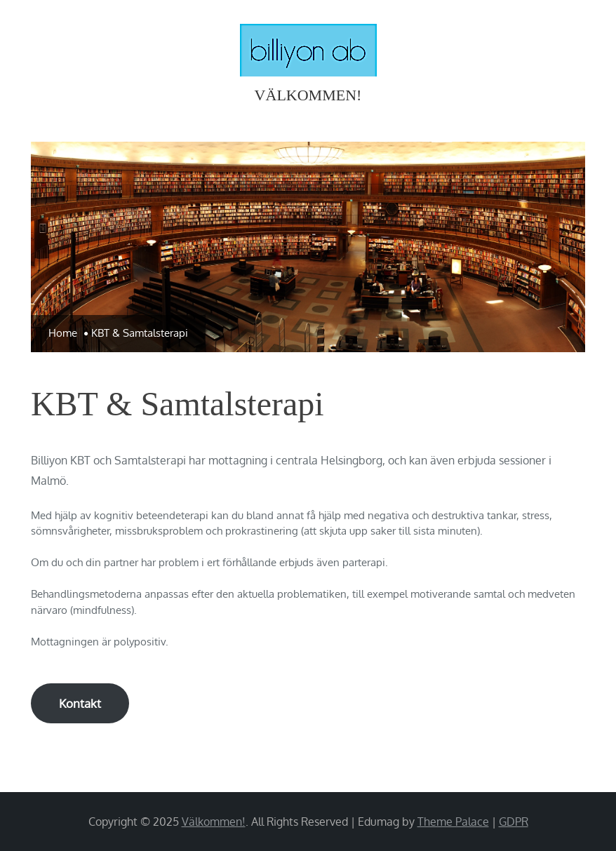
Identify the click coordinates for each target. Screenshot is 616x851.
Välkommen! (308, 95)
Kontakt (80, 703)
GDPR (514, 822)
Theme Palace (453, 822)
